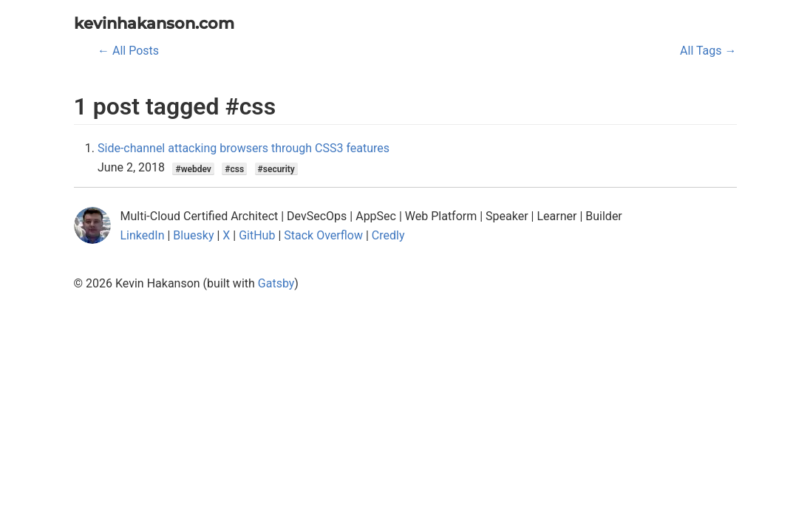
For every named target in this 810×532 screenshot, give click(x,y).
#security (276, 168)
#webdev (193, 168)
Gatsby (276, 283)
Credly (388, 235)
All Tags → (708, 51)
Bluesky (193, 235)
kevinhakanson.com (154, 23)
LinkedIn (143, 235)
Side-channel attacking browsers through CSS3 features (244, 148)
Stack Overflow (323, 235)
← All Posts (128, 51)
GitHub (257, 235)
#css (234, 168)
